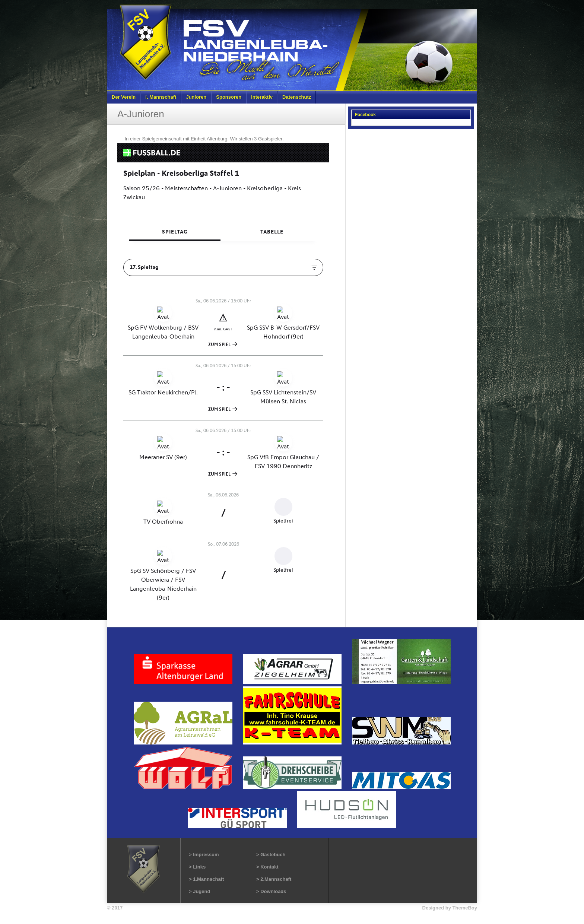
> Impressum (204, 855)
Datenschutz (297, 97)
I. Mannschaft (161, 97)
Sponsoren (229, 97)
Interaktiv (262, 97)
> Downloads (271, 891)
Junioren (196, 97)
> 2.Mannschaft (274, 879)
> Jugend (199, 891)
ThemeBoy (465, 908)
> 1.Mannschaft (206, 879)
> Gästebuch (271, 855)
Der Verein (124, 97)
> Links (197, 867)
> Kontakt (267, 867)
